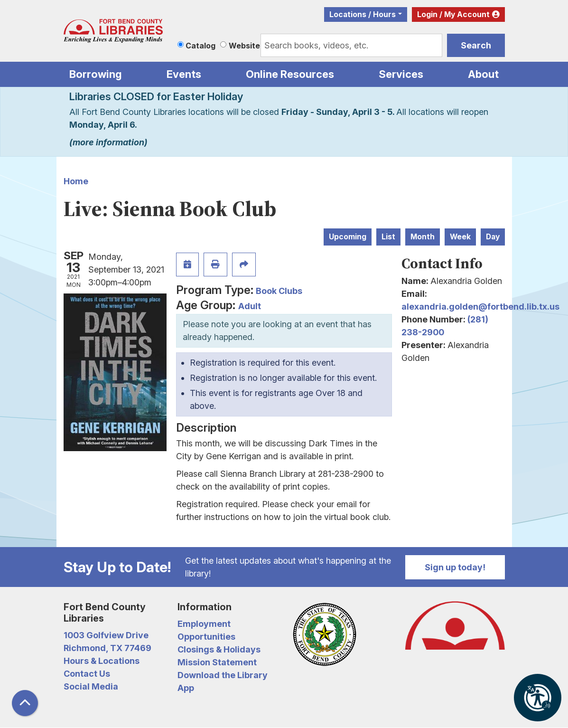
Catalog (200, 46)
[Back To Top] (25, 703)
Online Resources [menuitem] (290, 74)
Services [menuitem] (401, 74)
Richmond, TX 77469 (107, 648)
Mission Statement (217, 662)
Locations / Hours (363, 14)
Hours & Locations (102, 661)
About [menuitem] (483, 74)
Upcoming (348, 237)
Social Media (91, 686)
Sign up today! (455, 567)
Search (476, 45)
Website (244, 46)
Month (423, 237)
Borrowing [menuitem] (96, 74)
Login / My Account (453, 14)
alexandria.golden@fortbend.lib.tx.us (480, 307)
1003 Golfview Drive (106, 635)
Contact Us (87, 674)
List (388, 237)
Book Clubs (279, 291)
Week (460, 237)
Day (493, 237)
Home (76, 181)
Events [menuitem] (184, 74)
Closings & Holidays (219, 649)
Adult (250, 306)
